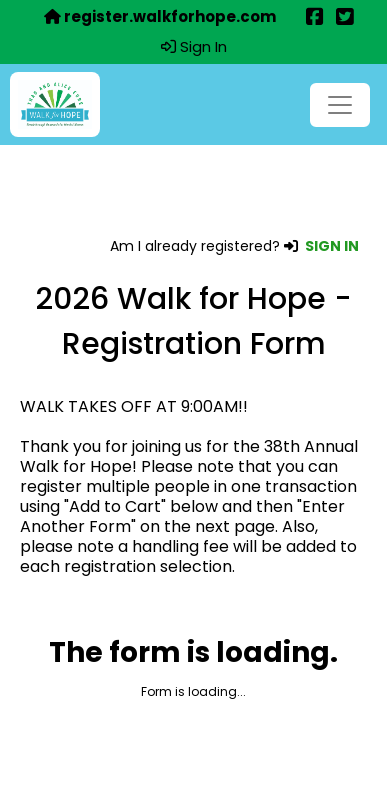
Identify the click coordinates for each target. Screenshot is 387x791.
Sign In (194, 47)
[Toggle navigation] (340, 105)
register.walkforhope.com (160, 17)
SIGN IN (332, 246)
